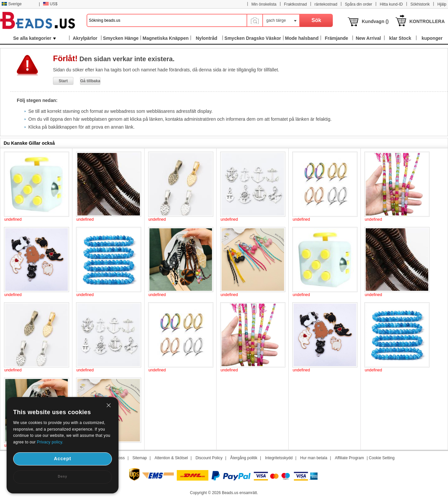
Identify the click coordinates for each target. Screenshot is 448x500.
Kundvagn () (375, 21)
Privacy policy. (50, 442)
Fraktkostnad (295, 4)
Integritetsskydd (279, 458)
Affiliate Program (349, 458)
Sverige (12, 4)
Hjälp (442, 4)
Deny (63, 476)
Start (63, 81)
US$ (50, 4)
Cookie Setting (382, 458)
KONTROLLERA (427, 21)
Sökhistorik (420, 4)
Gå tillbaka (90, 81)
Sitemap (140, 458)
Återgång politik (244, 458)
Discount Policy (209, 458)
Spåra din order (359, 4)
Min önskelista (264, 4)
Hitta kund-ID (391, 4)
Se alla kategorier (35, 38)
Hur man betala (314, 458)
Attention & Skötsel (171, 458)
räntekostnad (326, 4)
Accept (63, 459)
